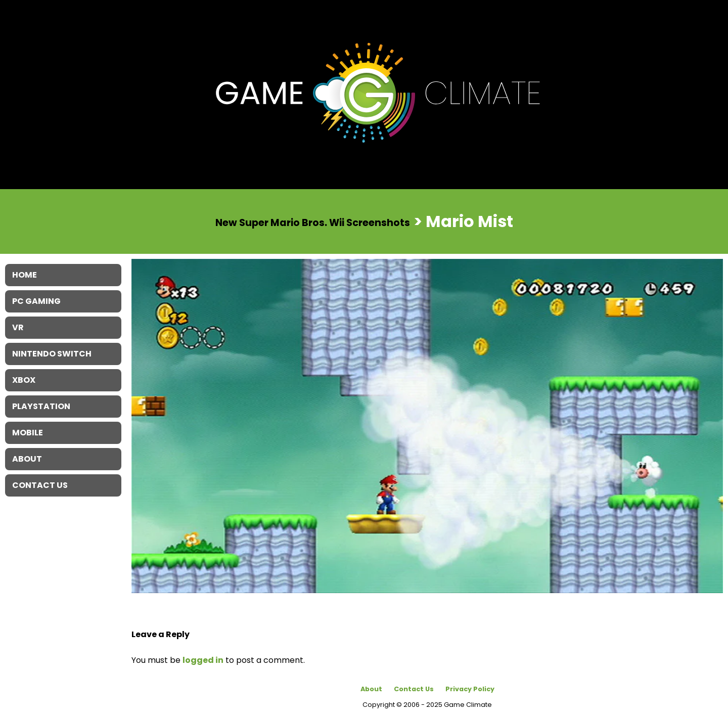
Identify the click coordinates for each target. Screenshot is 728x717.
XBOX (24, 380)
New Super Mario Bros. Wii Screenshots (313, 222)
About (371, 689)
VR (18, 327)
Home (25, 275)
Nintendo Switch (52, 354)
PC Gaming (36, 301)
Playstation (41, 406)
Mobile (28, 433)
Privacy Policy (470, 689)
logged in (203, 660)
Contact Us (414, 689)
